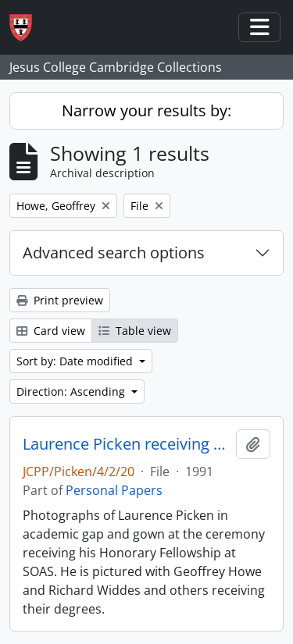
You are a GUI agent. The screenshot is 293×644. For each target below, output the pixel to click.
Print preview (60, 300)
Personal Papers (114, 490)
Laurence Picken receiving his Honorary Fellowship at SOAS (126, 444)
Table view (135, 331)
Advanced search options (114, 253)
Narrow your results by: (146, 110)
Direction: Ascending (72, 391)
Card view (51, 331)
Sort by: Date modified (76, 361)
